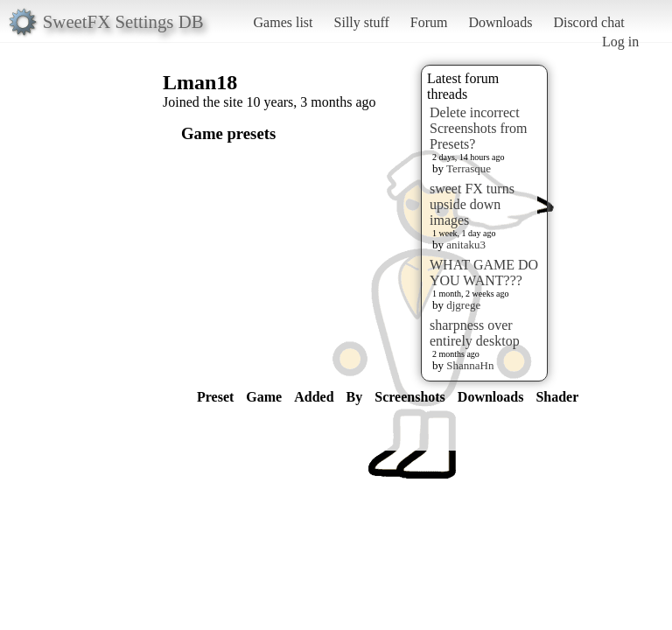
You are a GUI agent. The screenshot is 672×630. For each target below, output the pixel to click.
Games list (283, 22)
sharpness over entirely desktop (475, 333)
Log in (620, 42)
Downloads (500, 22)
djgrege (463, 305)
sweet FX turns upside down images (472, 204)
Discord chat (588, 22)
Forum (429, 22)
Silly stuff (362, 22)
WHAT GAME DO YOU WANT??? (484, 273)
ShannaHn (470, 365)
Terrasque (469, 168)
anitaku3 (466, 245)
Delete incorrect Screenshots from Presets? (479, 128)
